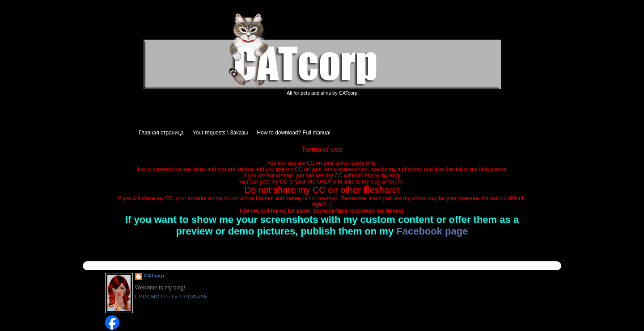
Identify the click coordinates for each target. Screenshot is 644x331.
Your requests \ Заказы (220, 133)
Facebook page (432, 231)
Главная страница (161, 133)
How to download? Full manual (293, 133)
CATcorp (154, 276)
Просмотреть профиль (172, 297)
